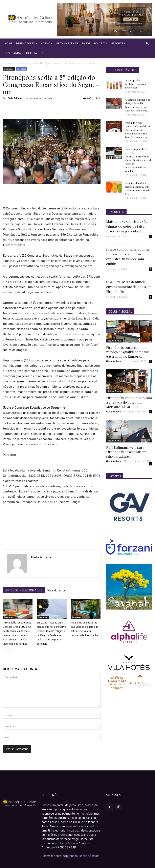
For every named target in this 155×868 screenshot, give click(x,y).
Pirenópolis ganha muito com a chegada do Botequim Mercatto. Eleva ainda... (129, 402)
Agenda (47, 43)
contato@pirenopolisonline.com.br (76, 856)
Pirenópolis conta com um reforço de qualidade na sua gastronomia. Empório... (128, 352)
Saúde (86, 43)
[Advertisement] (52, 195)
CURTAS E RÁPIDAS (123, 70)
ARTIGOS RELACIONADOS (24, 590)
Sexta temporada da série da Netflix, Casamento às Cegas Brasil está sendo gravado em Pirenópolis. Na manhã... (139, 160)
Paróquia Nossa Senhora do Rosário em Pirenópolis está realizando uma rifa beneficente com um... (138, 130)
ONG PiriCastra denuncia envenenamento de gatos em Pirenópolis (129, 287)
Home (8, 43)
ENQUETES (116, 212)
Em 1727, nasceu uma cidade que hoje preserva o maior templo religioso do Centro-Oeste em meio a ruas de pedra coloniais (51, 633)
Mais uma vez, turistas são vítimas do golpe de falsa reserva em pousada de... (127, 226)
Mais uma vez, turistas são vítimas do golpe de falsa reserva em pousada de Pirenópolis (85, 629)
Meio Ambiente (67, 43)
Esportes (118, 43)
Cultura (31, 53)
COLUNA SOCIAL (120, 312)
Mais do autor (56, 590)
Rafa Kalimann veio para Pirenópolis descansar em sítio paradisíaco (126, 452)
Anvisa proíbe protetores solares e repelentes (137, 84)
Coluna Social (114, 341)
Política (101, 43)
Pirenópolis (27, 43)
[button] (147, 43)
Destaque (8, 63)
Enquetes (21, 69)
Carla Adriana (15, 98)
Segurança (13, 53)
